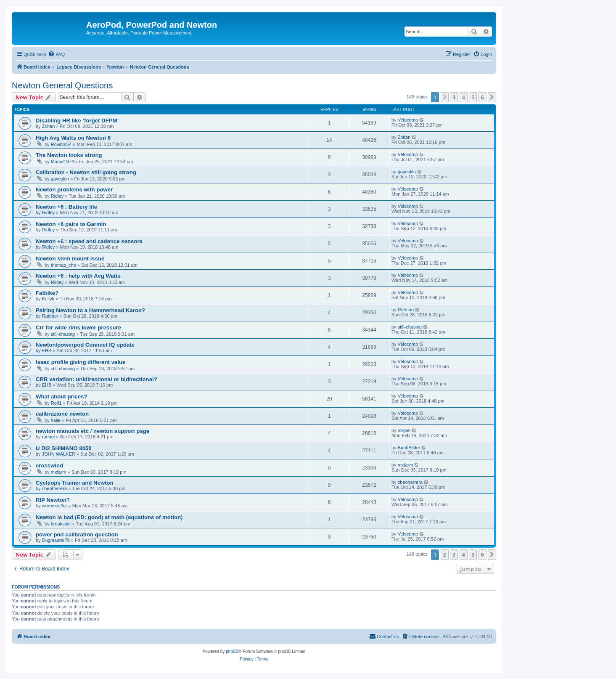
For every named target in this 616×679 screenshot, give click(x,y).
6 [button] (482, 97)
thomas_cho (63, 265)
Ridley (57, 196)
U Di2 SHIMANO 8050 (64, 448)
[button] (492, 97)
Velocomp (408, 120)
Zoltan (49, 126)
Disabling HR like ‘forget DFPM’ (77, 121)
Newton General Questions (62, 85)
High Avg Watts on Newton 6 (73, 138)
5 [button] (473, 97)
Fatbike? (47, 293)
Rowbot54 (61, 144)
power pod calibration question (77, 534)
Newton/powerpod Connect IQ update (85, 345)
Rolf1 (56, 403)
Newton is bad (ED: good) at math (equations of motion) (109, 517)
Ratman (50, 316)
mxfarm (59, 472)
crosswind (49, 465)
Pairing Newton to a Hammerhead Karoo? (90, 310)
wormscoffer (55, 506)
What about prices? (61, 397)
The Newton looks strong (69, 155)
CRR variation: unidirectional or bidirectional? (96, 379)
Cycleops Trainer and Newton (75, 483)
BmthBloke (409, 448)
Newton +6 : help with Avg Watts (78, 276)
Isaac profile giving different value (81, 362)
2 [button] (445, 97)
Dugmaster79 (56, 540)
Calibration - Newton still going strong (86, 172)
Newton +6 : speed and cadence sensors (89, 241)
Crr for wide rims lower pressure (78, 328)
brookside (61, 524)
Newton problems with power (74, 190)
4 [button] (464, 97)
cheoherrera (54, 488)
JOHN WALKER (59, 454)
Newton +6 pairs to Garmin (71, 224)
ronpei (49, 437)
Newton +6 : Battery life (66, 207)
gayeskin (60, 179)
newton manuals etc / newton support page (93, 431)
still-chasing (63, 334)
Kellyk (48, 299)
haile (56, 420)
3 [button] (454, 97)
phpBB (232, 651)
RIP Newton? (53, 500)
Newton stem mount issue (70, 259)
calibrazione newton (62, 414)
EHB (47, 350)
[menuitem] (56, 54)
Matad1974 (62, 162)
